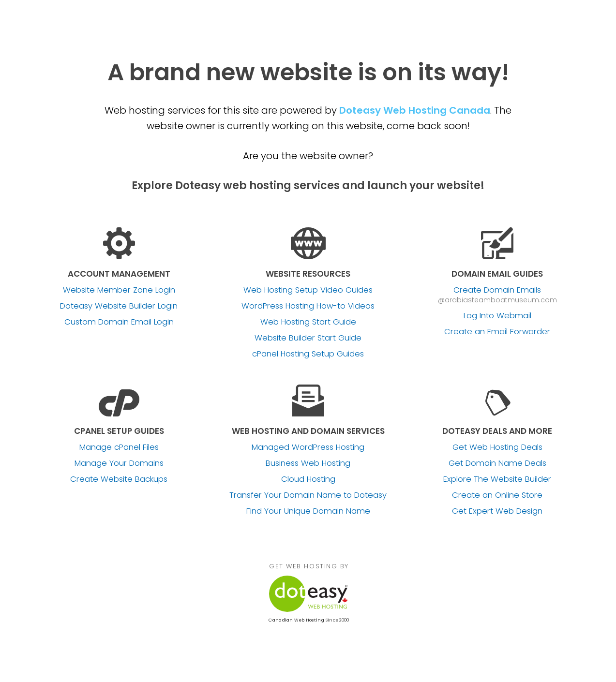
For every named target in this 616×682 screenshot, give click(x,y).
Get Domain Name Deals (497, 463)
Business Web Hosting (308, 463)
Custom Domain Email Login (119, 322)
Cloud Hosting (308, 479)
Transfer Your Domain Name (308, 495)
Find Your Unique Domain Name (308, 511)
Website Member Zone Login (119, 290)
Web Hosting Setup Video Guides (308, 290)
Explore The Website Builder (497, 479)
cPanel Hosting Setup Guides (308, 354)
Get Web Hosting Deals (497, 447)
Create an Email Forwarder (497, 332)
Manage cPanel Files (119, 447)
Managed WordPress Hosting (308, 447)
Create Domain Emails (497, 290)
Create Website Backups (119, 479)
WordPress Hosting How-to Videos (308, 306)
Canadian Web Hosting (296, 620)
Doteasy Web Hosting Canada (415, 110)
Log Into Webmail (497, 316)
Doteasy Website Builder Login (119, 306)
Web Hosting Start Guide (308, 322)
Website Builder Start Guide (308, 338)
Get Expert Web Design (497, 511)
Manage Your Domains (119, 463)
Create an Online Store (497, 495)
